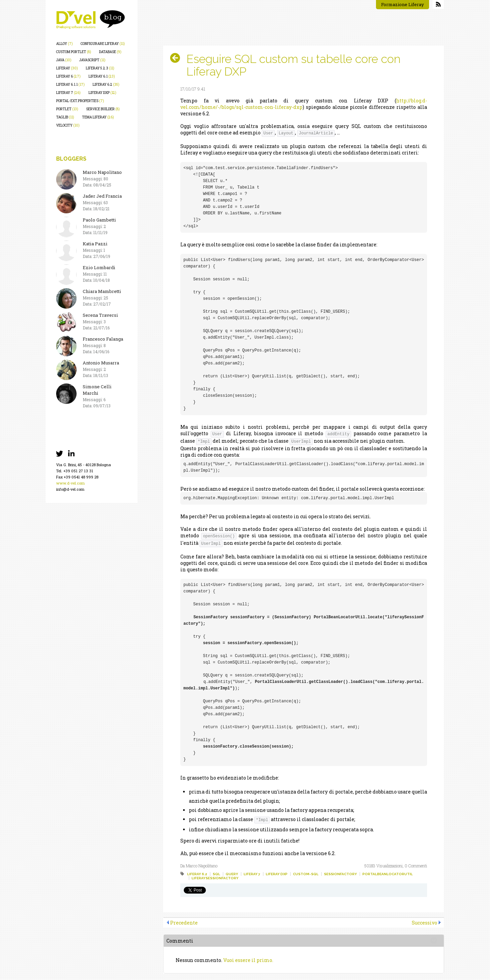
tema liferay (98, 117)
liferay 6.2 (106, 85)
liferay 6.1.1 (70, 85)
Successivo (424, 923)
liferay (67, 68)
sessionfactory (340, 874)
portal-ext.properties (80, 101)
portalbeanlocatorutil (388, 874)
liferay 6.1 (102, 76)
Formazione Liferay (403, 4)
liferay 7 (68, 93)
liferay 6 (68, 76)
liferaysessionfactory (215, 878)
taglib (65, 117)
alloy (64, 44)
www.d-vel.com (70, 483)
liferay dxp (102, 93)
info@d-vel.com (70, 489)
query (232, 874)
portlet (67, 109)
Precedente (184, 923)
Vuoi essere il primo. (248, 960)
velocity (68, 125)
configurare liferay (103, 44)
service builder (103, 109)
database (110, 52)
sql (216, 874)
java (64, 60)
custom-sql (306, 874)
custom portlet (74, 52)
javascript (92, 60)
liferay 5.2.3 (100, 68)
